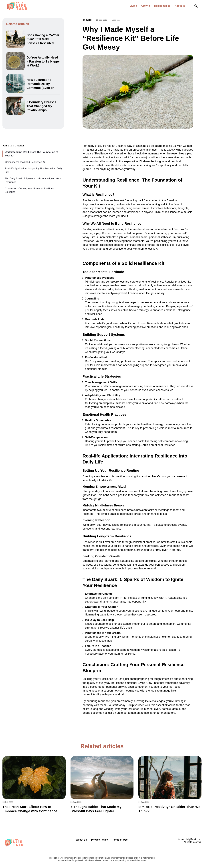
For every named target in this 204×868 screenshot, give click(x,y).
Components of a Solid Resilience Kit (25, 162)
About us (180, 6)
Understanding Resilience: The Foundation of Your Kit (32, 154)
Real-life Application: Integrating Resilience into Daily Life (34, 170)
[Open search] (196, 6)
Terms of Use (120, 840)
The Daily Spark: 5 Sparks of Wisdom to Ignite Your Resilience (33, 180)
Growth (146, 6)
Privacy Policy (100, 840)
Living (133, 6)
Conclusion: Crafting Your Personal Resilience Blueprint (30, 190)
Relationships (162, 6)
